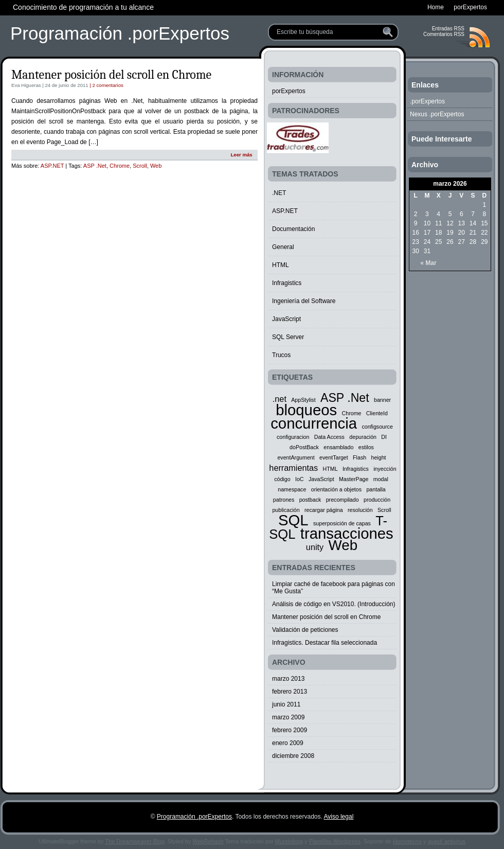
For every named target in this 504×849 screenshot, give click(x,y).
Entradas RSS (448, 29)
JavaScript (286, 319)
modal (381, 479)
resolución (360, 510)
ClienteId (377, 413)
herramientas (293, 468)
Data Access (329, 437)
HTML (281, 265)
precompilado (343, 500)
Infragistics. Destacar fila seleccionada (325, 643)
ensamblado (338, 447)
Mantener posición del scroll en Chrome (111, 75)
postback (310, 500)
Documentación (293, 229)
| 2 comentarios (106, 85)
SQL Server (288, 337)
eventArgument (296, 457)
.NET (279, 193)
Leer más (241, 155)
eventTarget (334, 457)
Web (156, 166)
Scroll (140, 166)
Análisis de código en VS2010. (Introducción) (334, 604)
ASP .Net (95, 166)
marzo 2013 (288, 679)
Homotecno (407, 841)
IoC (300, 479)
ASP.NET (52, 166)
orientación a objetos (336, 489)
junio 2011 (286, 704)
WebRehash (208, 841)
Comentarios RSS (444, 34)
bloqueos (306, 410)
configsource (377, 427)
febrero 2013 (290, 692)
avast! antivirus (447, 841)
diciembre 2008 (293, 756)
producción (377, 500)
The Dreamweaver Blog (135, 841)
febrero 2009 (290, 730)
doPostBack (304, 447)
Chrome (120, 166)
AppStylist (303, 400)
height (379, 457)
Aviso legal (338, 817)
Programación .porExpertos (120, 33)
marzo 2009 (288, 717)
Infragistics (287, 283)
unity (315, 547)
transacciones (347, 533)
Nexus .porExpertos (437, 114)
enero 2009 (288, 743)
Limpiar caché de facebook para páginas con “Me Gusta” (334, 588)
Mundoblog (289, 841)
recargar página (324, 510)
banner (382, 400)
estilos (366, 447)
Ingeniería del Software (304, 301)
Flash (359, 457)
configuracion (293, 437)
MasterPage (354, 479)
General (283, 247)
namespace (292, 489)
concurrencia (314, 423)
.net (280, 399)
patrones (284, 500)
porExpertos (289, 91)
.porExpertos (427, 101)
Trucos (281, 355)
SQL (293, 520)
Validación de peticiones (305, 630)
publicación (286, 510)
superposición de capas (342, 523)
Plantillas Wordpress (335, 841)
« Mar (428, 263)
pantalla (376, 489)
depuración (363, 437)
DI (384, 437)
